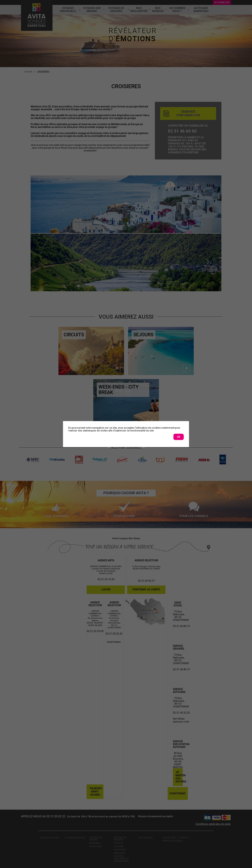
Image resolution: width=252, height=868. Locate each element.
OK (179, 437)
